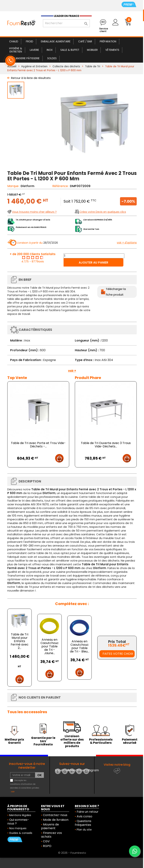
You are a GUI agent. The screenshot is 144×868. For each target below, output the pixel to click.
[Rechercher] (66, 23)
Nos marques (18, 828)
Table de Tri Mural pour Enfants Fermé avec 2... (20, 641)
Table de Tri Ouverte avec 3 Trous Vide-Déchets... (106, 445)
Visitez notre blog (117, 765)
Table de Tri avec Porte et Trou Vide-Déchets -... (38, 445)
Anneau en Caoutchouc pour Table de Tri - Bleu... (80, 646)
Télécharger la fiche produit (116, 292)
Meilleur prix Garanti (14, 741)
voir (13, 792)
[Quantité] (94, 256)
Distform (27, 186)
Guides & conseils (21, 833)
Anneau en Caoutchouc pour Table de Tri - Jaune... (50, 646)
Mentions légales (20, 815)
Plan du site (84, 830)
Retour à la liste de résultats (31, 78)
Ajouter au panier (93, 262)
